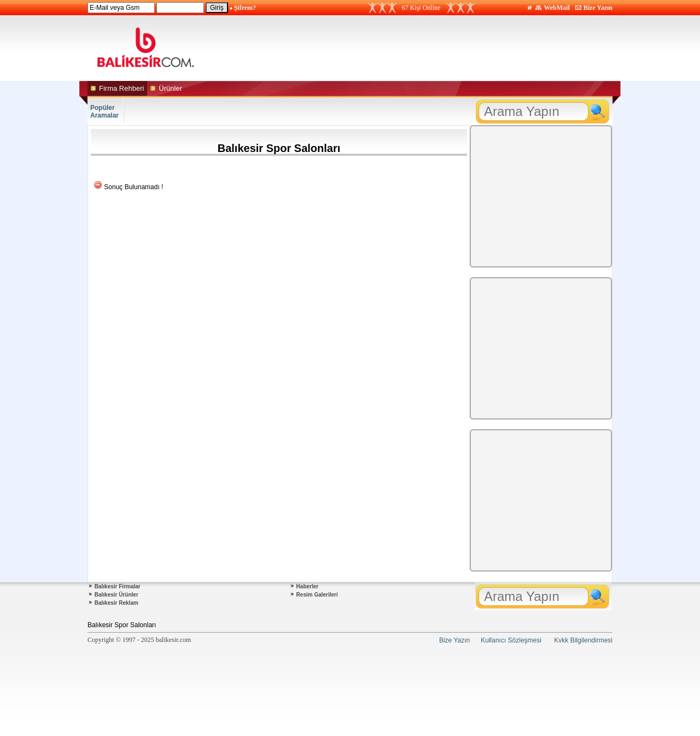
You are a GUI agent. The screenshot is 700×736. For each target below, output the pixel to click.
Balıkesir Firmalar (118, 586)
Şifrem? (245, 8)
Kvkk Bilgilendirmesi (583, 640)
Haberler (308, 586)
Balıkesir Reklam (116, 603)
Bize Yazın (598, 8)
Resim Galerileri (317, 595)
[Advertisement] (453, 48)
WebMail (556, 8)
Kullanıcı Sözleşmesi (511, 640)
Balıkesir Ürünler (116, 595)
